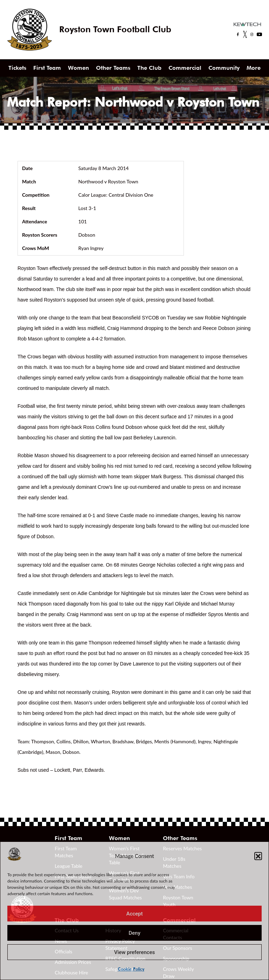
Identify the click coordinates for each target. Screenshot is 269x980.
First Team (47, 68)
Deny (134, 933)
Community (224, 68)
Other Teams (113, 68)
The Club (149, 68)
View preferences (134, 952)
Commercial (185, 68)
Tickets (17, 68)
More (254, 68)
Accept (134, 914)
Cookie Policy (131, 969)
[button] (258, 856)
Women (78, 68)
